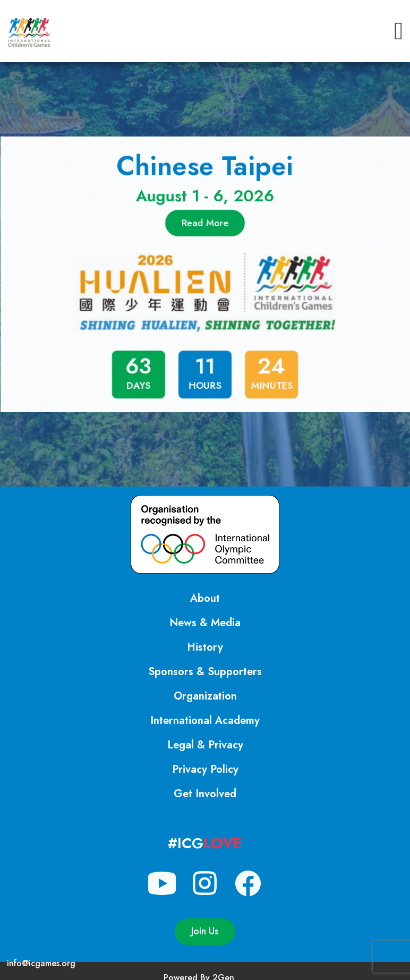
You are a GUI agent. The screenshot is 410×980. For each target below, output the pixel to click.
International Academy (205, 721)
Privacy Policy (205, 769)
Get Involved (205, 794)
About (205, 598)
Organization (205, 696)
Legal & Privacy (205, 745)
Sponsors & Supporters (205, 672)
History (205, 647)
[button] (399, 31)
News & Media (205, 623)
